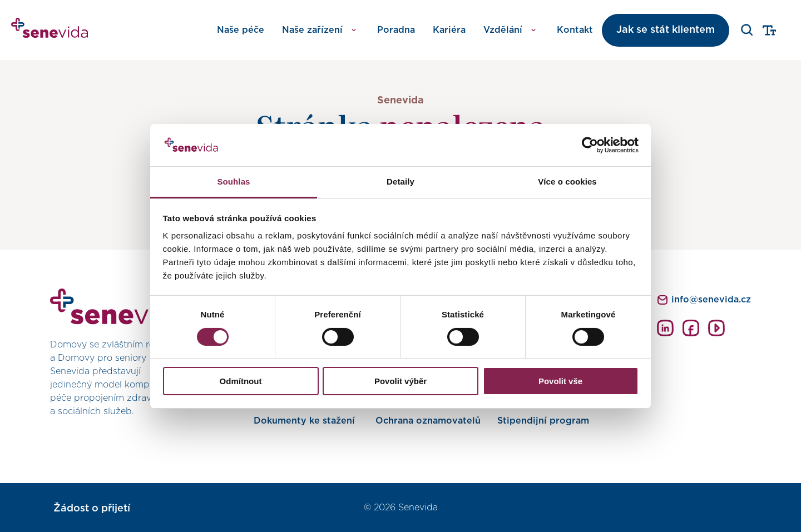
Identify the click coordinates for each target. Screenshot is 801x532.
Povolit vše (560, 381)
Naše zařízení (312, 30)
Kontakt (575, 30)
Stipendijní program (543, 421)
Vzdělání (503, 30)
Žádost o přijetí (92, 509)
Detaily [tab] (400, 182)
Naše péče (241, 30)
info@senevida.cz (711, 300)
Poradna (396, 30)
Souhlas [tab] (233, 182)
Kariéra (449, 30)
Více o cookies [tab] (567, 182)
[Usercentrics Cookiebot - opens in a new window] (590, 145)
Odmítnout (241, 381)
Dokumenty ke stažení (304, 421)
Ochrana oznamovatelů (428, 421)
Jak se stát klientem (666, 30)
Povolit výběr (400, 381)
